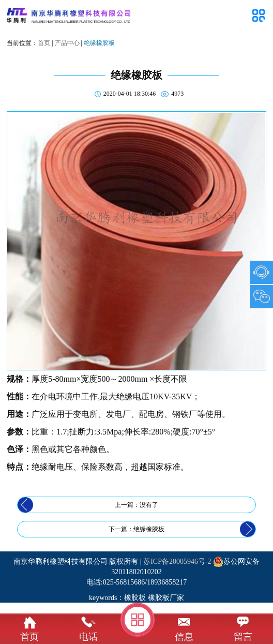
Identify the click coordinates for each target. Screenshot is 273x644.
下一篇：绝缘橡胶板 (136, 529)
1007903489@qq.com (261, 272)
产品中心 (67, 43)
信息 (184, 637)
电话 (88, 637)
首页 (44, 43)
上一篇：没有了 (136, 505)
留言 (243, 637)
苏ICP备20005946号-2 (177, 561)
